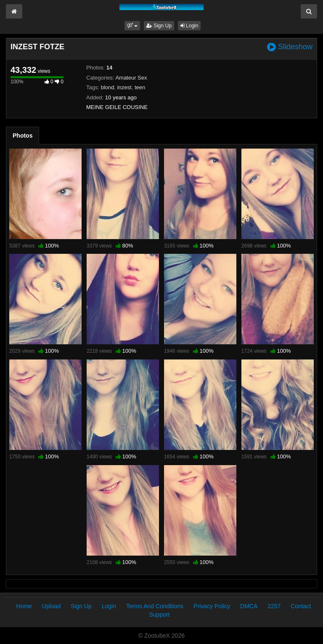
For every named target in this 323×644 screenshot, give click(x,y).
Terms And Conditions (155, 606)
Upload (51, 606)
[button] (132, 26)
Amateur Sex (131, 78)
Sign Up (159, 26)
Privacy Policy (212, 606)
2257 (274, 606)
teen (140, 87)
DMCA (249, 606)
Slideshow (290, 47)
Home (24, 606)
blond (108, 87)
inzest (124, 87)
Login (189, 26)
